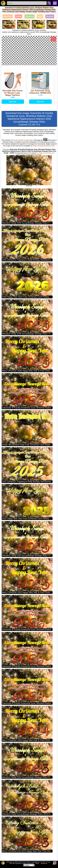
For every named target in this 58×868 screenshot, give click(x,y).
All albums (44, 863)
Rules (37, 863)
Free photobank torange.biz (21, 147)
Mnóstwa (50, 16)
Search (49, 3)
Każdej (19, 16)
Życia (40, 16)
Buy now (13, 109)
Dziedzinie (30, 16)
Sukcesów (8, 16)
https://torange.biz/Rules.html (44, 153)
